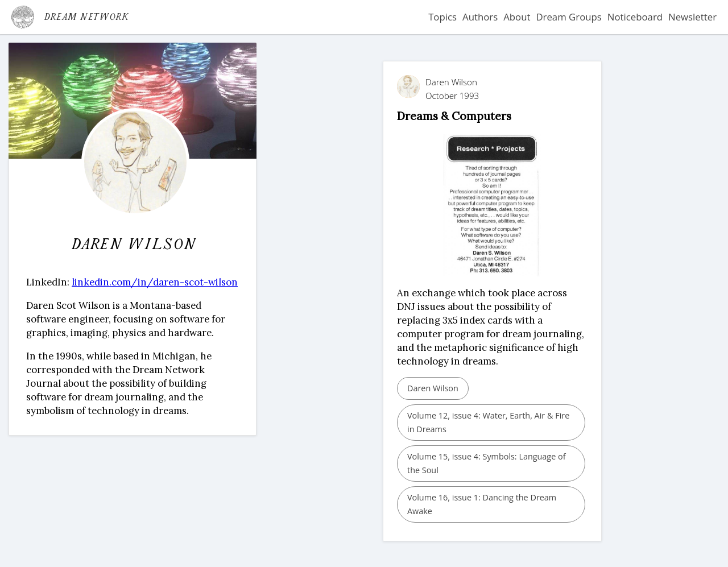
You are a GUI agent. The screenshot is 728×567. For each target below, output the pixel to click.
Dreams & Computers (454, 116)
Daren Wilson (433, 388)
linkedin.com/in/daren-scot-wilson (155, 282)
